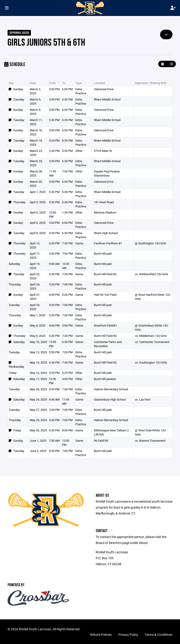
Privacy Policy (128, 635)
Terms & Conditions (159, 635)
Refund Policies (101, 635)
